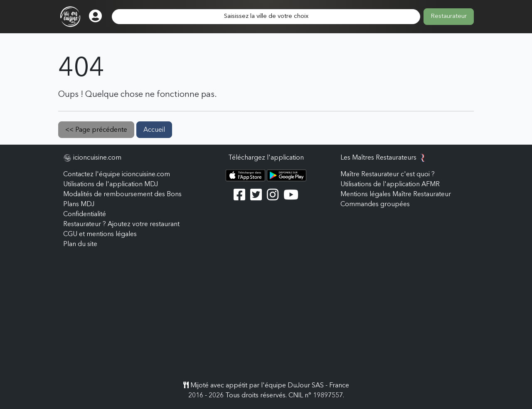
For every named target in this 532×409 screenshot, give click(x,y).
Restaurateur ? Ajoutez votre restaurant (121, 224)
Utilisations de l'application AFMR (390, 185)
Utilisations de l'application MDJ (111, 185)
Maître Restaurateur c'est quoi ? (388, 175)
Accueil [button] (154, 130)
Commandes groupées (375, 204)
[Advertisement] (266, 318)
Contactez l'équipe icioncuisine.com (117, 175)
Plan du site (80, 244)
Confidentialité (85, 214)
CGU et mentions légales (100, 234)
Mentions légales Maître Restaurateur (396, 195)
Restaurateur (449, 16)
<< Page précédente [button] (96, 130)
